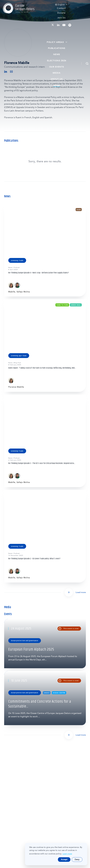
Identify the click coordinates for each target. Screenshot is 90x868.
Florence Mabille (16, 387)
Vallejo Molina (23, 292)
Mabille (12, 292)
